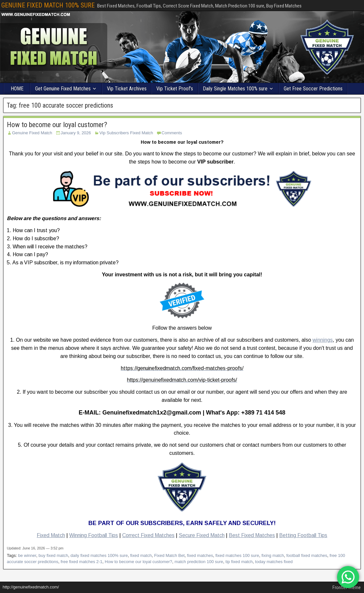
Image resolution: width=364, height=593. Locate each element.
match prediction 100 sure (199, 562)
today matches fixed (274, 562)
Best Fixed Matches (252, 535)
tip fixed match (239, 562)
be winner (27, 555)
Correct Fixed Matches (148, 535)
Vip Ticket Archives (127, 89)
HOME (17, 89)
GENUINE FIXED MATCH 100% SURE (48, 5)
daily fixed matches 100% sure (99, 555)
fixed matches (200, 555)
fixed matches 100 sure (237, 555)
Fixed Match (51, 535)
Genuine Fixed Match (32, 133)
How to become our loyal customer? (57, 125)
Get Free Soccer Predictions (313, 89)
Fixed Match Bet (169, 555)
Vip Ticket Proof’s (175, 89)
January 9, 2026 (76, 133)
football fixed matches (307, 555)
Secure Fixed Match (202, 535)
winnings (323, 340)
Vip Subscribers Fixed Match (126, 133)
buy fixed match (53, 555)
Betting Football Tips (303, 535)
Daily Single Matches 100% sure (235, 89)
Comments (172, 133)
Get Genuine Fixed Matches (63, 89)
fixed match (141, 555)
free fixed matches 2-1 (81, 562)
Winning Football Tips (94, 535)
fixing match (273, 555)
